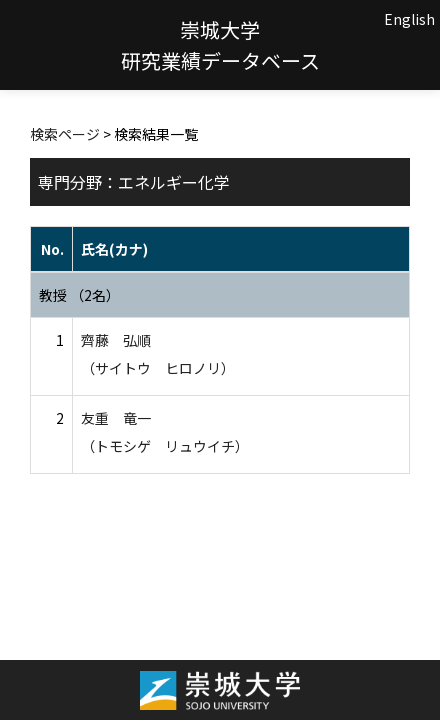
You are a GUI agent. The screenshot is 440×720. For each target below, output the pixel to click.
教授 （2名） (79, 295)
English (409, 19)
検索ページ (65, 134)
